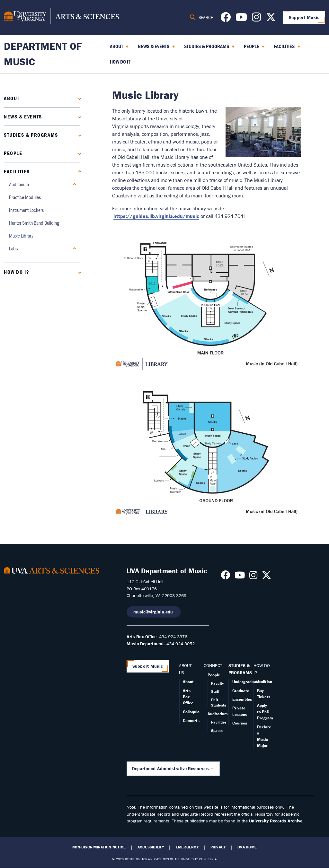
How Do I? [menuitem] (123, 64)
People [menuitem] (254, 48)
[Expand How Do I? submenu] (78, 272)
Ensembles (242, 699)
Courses (240, 723)
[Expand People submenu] (78, 153)
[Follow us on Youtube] (241, 19)
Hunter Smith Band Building (34, 223)
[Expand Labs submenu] (73, 248)
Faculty (217, 683)
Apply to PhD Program (265, 712)
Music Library (21, 235)
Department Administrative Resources (170, 768)
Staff (215, 691)
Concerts (191, 720)
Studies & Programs (31, 135)
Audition (265, 682)
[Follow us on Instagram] (256, 19)
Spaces (217, 730)
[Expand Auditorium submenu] (73, 184)
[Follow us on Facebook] (226, 19)
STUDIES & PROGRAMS (240, 669)
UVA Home (247, 847)
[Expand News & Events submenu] (78, 116)
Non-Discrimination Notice (99, 847)
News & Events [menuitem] (156, 48)
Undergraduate (246, 682)
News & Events (23, 117)
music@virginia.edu (154, 612)
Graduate (241, 691)
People (13, 153)
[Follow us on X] (271, 19)
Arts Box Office (188, 697)
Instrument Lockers (26, 210)
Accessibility (151, 847)
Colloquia (191, 712)
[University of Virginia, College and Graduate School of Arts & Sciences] (61, 17)
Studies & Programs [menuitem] (209, 48)
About (12, 98)
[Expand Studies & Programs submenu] (78, 135)
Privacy (218, 847)
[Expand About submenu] (78, 98)
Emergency (187, 847)
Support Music (304, 17)
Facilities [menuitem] (287, 48)
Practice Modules (25, 197)
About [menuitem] (119, 48)
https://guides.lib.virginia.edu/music (156, 216)
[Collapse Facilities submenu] (78, 171)
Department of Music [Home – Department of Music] (43, 54)
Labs (13, 248)
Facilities (17, 171)
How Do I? (17, 272)
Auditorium (19, 184)
